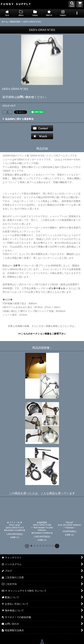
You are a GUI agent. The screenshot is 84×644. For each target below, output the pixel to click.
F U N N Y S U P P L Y (16, 4)
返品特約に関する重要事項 (18, 119)
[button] (72, 4)
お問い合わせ (26, 97)
